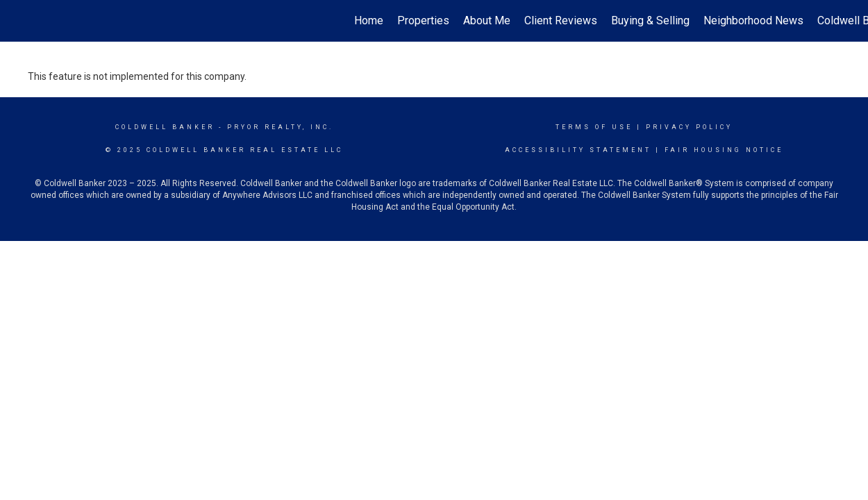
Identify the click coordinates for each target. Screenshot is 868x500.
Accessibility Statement (578, 150)
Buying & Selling (650, 20)
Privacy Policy (689, 127)
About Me (487, 20)
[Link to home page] (18, 21)
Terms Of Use (594, 127)
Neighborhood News (753, 20)
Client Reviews (561, 20)
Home (369, 20)
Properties (423, 20)
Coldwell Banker (165, 127)
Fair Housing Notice (724, 150)
